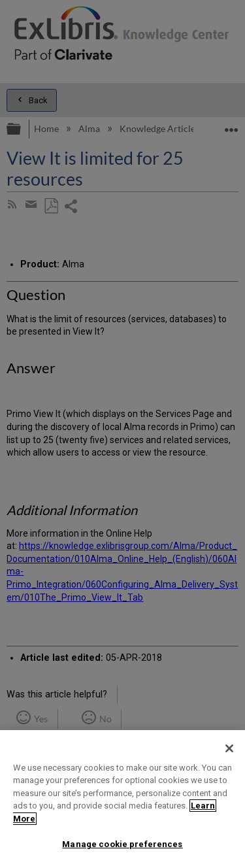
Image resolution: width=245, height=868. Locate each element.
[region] (122, 799)
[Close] (229, 748)
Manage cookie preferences (122, 844)
